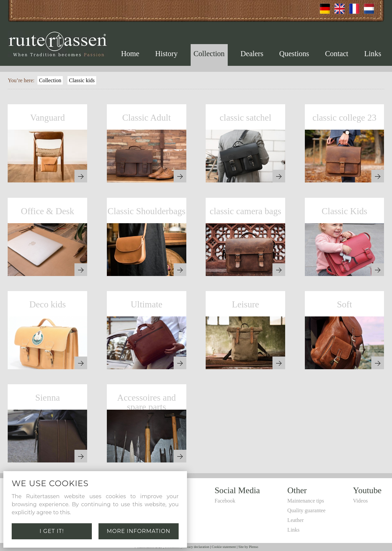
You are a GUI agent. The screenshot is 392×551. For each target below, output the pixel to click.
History (166, 54)
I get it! (52, 531)
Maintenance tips (306, 501)
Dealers (252, 54)
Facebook (225, 501)
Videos (360, 501)
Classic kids (82, 80)
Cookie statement (224, 547)
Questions (294, 54)
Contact (337, 54)
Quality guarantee (307, 510)
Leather (296, 520)
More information (139, 531)
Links (373, 54)
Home (130, 54)
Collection (209, 54)
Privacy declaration (196, 547)
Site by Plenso (248, 547)
